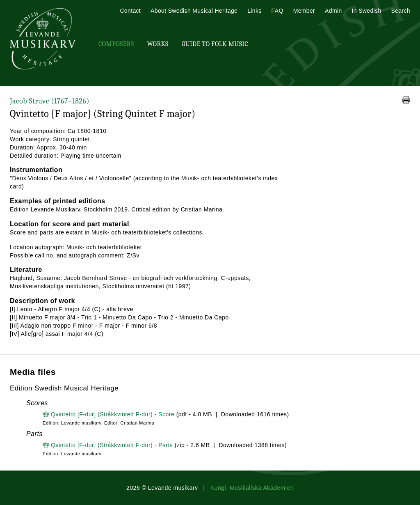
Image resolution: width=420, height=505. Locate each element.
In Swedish (367, 11)
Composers (116, 44)
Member (304, 11)
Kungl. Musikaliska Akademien (252, 488)
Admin (333, 11)
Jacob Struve (50, 101)
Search (401, 11)
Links (254, 11)
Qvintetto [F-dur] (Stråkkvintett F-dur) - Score (113, 414)
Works (157, 44)
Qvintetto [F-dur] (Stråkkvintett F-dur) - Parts (112, 445)
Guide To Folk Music (215, 44)
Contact (130, 11)
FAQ (277, 11)
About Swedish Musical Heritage (194, 11)
